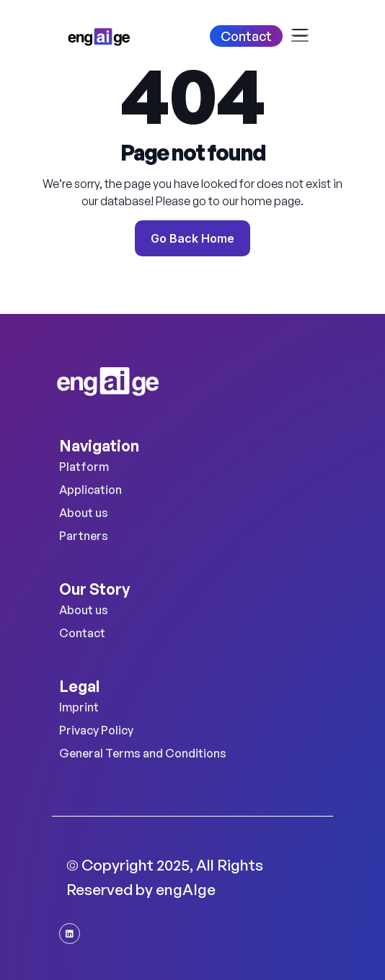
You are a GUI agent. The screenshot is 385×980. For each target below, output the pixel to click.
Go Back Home (192, 238)
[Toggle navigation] (304, 35)
